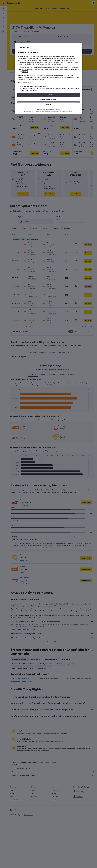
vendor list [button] (25, 72)
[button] (48, 95)
